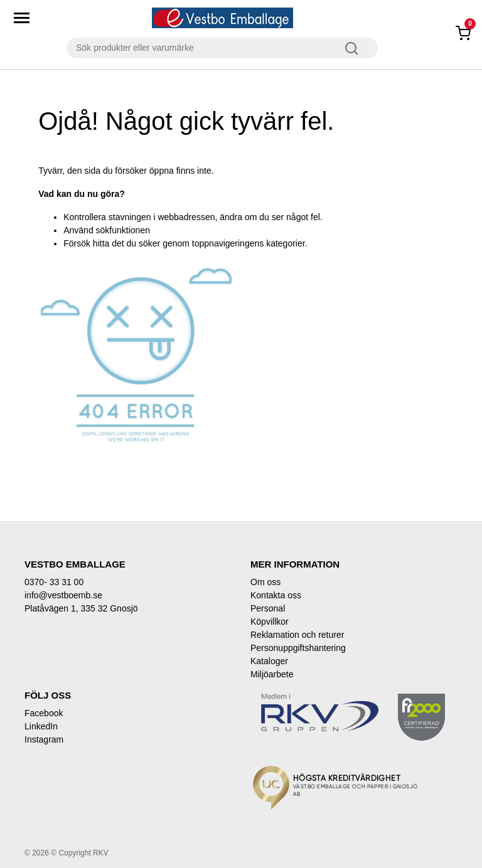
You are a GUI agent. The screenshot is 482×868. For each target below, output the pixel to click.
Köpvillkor (270, 622)
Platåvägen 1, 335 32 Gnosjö (81, 608)
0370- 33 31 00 (54, 582)
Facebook (44, 713)
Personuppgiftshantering (298, 648)
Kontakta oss (276, 595)
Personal (268, 608)
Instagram (44, 739)
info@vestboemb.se (63, 595)
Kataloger (269, 661)
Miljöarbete (272, 674)
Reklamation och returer (297, 635)
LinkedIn (41, 726)
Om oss (265, 582)
